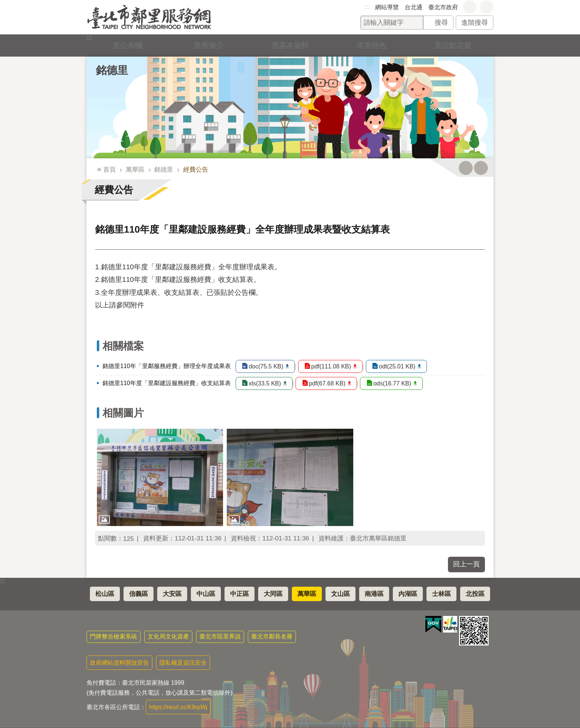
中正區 (240, 594)
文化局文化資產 (168, 636)
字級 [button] (470, 7)
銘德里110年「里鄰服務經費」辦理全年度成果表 (167, 366)
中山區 (206, 594)
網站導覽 (387, 7)
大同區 (273, 594)
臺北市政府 (443, 7)
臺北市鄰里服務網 (149, 17)
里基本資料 (290, 45)
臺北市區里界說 (220, 636)
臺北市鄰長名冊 (272, 636)
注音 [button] (481, 168)
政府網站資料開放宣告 (119, 663)
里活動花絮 (453, 45)
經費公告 (196, 169)
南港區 (374, 594)
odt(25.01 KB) (402, 366)
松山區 (105, 594)
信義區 (139, 594)
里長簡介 (209, 45)
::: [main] (97, 166)
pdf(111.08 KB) (334, 366)
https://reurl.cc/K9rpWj (178, 707)
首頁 (109, 169)
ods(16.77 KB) (397, 383)
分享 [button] (487, 7)
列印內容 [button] (466, 168)
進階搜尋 (475, 23)
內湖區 (408, 594)
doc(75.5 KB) (266, 366)
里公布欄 (127, 45)
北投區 (475, 594)
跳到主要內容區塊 (4, 4)
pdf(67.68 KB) (329, 383)
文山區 (340, 594)
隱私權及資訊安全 (183, 663)
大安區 (172, 594)
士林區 (441, 594)
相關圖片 (123, 413)
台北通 (414, 7)
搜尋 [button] (441, 23)
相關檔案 (123, 346)
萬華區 (135, 169)
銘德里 (112, 70)
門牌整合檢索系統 (114, 636)
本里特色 (371, 45)
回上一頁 (466, 564)
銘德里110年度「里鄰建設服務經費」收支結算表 (167, 383)
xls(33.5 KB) (265, 383)
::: (367, 7)
